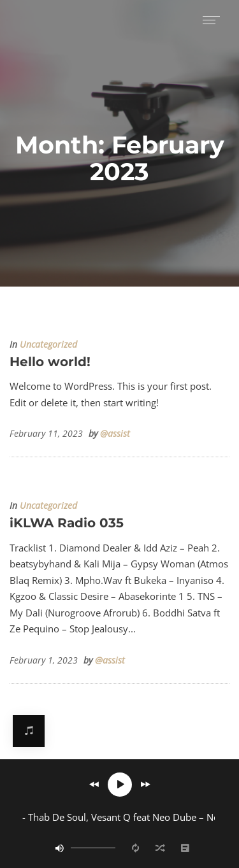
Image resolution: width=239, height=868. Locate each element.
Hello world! (50, 362)
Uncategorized (48, 345)
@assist (115, 434)
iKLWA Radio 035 (67, 523)
